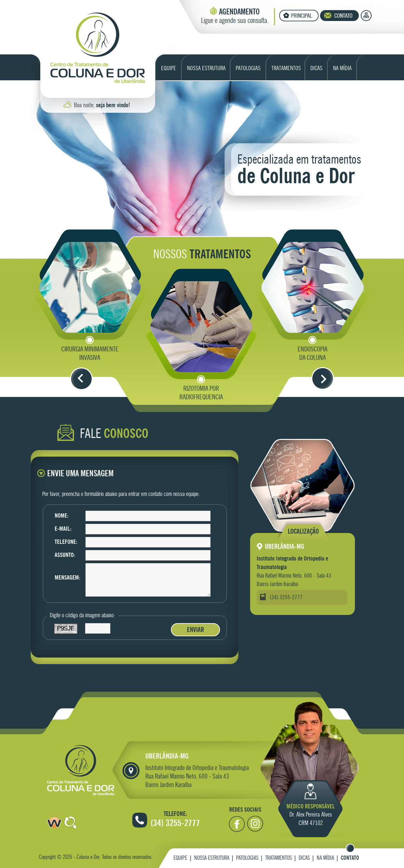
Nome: (62, 516)
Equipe (180, 858)
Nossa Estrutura (212, 858)
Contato (350, 858)
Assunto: (65, 555)
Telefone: (66, 542)
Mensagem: (67, 578)
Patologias (247, 858)
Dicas (304, 858)
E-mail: (63, 529)
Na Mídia (325, 858)
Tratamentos (278, 858)
